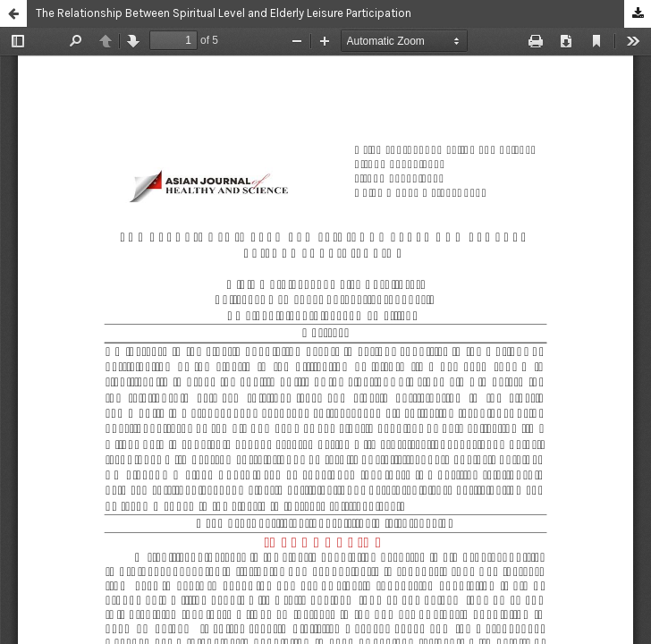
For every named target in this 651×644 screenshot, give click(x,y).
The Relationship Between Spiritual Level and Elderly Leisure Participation (224, 13)
